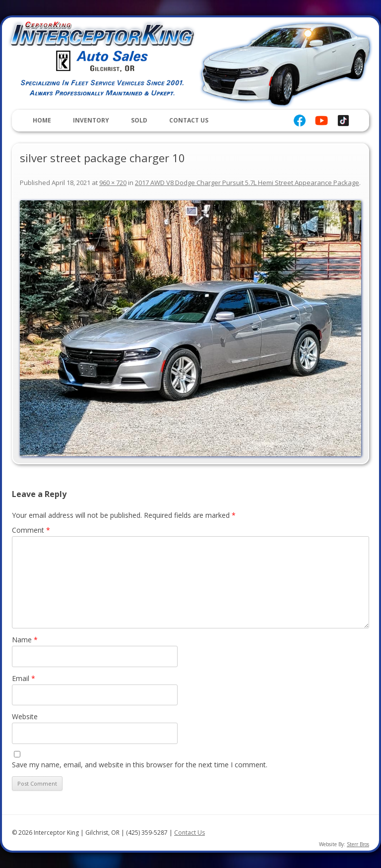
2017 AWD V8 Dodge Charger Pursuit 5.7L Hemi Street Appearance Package (247, 183)
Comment (31, 530)
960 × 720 (113, 183)
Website (25, 716)
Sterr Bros (358, 844)
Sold (139, 120)
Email (24, 678)
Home (42, 120)
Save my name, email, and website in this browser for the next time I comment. (140, 765)
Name (25, 640)
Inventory (91, 120)
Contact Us (189, 120)
